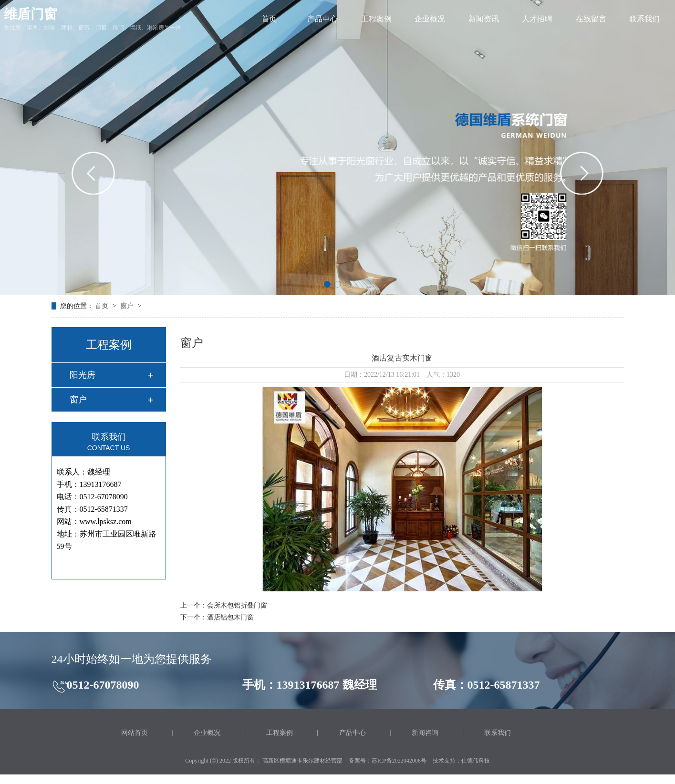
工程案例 (376, 19)
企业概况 (430, 19)
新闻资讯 (484, 19)
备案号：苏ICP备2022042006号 (388, 761)
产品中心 (322, 19)
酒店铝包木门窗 (230, 617)
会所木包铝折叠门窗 (237, 605)
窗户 (128, 306)
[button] (327, 284)
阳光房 (83, 375)
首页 (269, 19)
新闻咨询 (425, 733)
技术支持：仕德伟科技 (461, 761)
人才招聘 (537, 19)
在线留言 (591, 19)
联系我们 (644, 19)
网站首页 (135, 733)
